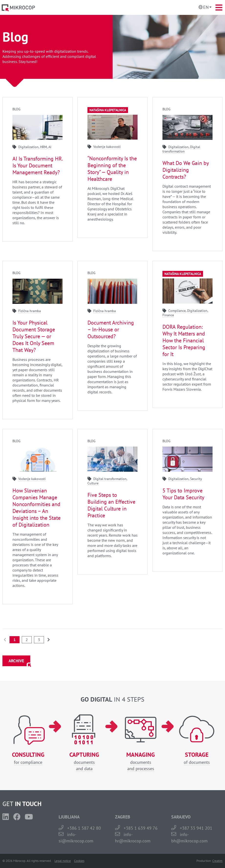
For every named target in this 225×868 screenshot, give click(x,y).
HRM (43, 147)
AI (50, 147)
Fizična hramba (30, 311)
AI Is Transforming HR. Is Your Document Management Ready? (37, 165)
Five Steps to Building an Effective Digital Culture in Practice (111, 505)
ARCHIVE (16, 661)
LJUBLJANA (69, 817)
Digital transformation (181, 149)
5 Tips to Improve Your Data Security (183, 494)
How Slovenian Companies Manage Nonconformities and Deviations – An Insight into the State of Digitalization (37, 508)
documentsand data (84, 761)
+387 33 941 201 (196, 828)
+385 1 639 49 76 (141, 828)
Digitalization (28, 147)
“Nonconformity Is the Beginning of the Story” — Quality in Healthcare (112, 169)
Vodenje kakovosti (107, 147)
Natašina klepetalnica (108, 110)
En (206, 7)
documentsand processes (141, 761)
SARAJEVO (181, 817)
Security (196, 479)
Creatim (217, 861)
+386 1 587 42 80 (84, 828)
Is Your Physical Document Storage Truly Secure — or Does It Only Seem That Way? (34, 336)
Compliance (177, 311)
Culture (93, 483)
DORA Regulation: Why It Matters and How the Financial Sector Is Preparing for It (184, 340)
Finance (168, 315)
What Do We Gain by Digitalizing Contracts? (186, 170)
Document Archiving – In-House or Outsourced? (111, 329)
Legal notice (63, 861)
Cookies (79, 861)
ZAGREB (123, 817)
